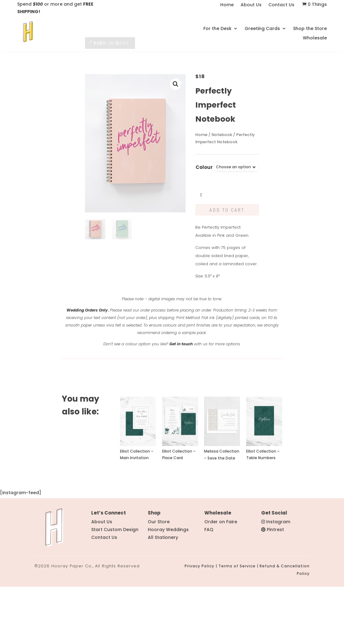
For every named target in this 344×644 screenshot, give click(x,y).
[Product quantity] (205, 253)
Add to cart (227, 267)
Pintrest (275, 587)
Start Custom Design (115, 587)
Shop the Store (310, 26)
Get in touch (181, 401)
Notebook (222, 192)
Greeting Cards (262, 26)
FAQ (209, 587)
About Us (251, 5)
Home (227, 5)
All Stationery (163, 595)
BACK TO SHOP (111, 100)
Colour (204, 225)
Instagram (278, 579)
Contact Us (281, 5)
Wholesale (315, 36)
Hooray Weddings (168, 587)
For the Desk (217, 26)
